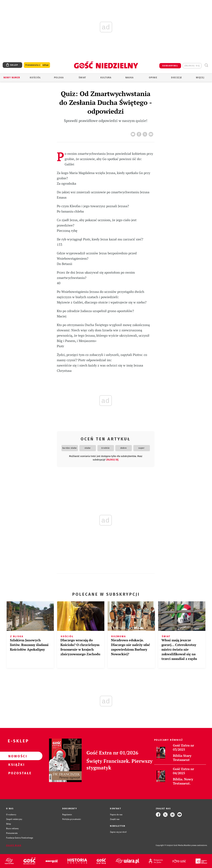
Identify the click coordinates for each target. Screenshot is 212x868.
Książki (16, 764)
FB (140, 133)
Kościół (35, 78)
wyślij (152, 133)
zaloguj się (192, 66)
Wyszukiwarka (206, 65)
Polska (59, 78)
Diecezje (176, 78)
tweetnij (146, 133)
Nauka (130, 78)
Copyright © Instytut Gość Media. (170, 845)
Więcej (200, 78)
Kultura (106, 78)
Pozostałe (16, 773)
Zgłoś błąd (14, 845)
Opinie (153, 78)
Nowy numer (12, 78)
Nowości (16, 756)
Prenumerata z (37, 65)
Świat (82, 78)
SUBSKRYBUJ (170, 66)
